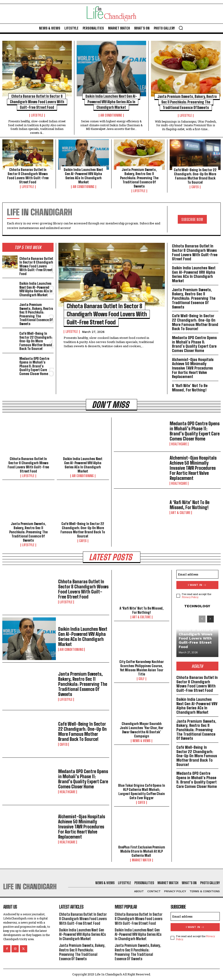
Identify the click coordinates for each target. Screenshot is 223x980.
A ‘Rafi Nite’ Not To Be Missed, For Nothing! (190, 388)
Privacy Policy (190, 597)
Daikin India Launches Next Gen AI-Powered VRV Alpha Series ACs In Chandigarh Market (111, 102)
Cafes (195, 187)
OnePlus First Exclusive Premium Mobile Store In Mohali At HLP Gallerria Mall (142, 851)
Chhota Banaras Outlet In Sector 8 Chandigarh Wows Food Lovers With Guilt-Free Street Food (37, 102)
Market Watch (142, 860)
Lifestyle (37, 115)
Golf (142, 679)
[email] (197, 574)
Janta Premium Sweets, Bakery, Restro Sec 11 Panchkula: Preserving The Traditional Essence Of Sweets (187, 102)
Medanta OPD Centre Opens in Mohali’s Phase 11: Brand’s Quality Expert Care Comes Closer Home (34, 366)
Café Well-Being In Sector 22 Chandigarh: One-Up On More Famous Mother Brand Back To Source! (195, 176)
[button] (181, 28)
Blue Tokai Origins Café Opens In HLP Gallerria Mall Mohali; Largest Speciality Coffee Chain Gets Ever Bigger (142, 792)
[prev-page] (202, 619)
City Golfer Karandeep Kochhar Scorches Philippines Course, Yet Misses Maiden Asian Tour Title (142, 668)
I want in (197, 585)
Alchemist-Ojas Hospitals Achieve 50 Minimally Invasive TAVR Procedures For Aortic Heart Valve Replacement (193, 368)
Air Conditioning (111, 115)
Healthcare (179, 444)
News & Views (142, 741)
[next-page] (210, 619)
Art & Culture (181, 513)
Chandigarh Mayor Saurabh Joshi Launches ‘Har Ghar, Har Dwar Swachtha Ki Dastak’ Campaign (142, 730)
